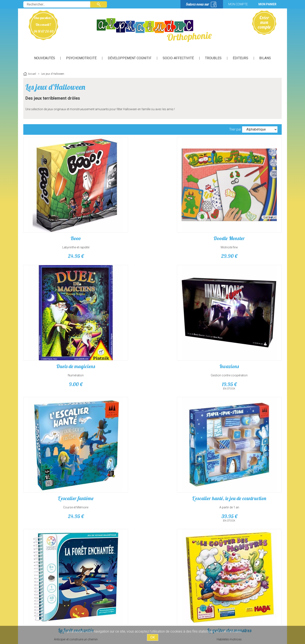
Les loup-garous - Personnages (185, 402)
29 (120, 222)
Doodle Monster (120, 204)
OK (153, 637)
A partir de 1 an (120, 311)
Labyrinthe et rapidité (54, 213)
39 (120, 319)
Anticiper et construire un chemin (185, 311)
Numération (185, 213)
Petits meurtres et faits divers (185, 500)
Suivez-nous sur (198, 4)
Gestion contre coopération (251, 213)
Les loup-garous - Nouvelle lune (120, 402)
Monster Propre (120, 497)
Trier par (235, 129)
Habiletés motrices (251, 311)
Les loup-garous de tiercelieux (251, 402)
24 (54, 222)
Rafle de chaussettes (251, 497)
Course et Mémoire (54, 311)
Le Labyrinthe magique (54, 399)
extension (120, 408)
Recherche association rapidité (251, 506)
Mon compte (238, 4)
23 (251, 319)
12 (185, 319)
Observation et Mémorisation (54, 408)
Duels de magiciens (185, 204)
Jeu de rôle (251, 408)
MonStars (54, 497)
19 (251, 222)
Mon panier (267, 4)
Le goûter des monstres (251, 301)
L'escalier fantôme (54, 301)
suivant (160, 546)
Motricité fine (120, 213)
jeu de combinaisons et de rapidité (54, 506)
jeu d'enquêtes (185, 506)
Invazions (251, 204)
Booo (54, 204)
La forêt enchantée (185, 301)
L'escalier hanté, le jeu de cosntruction (120, 304)
